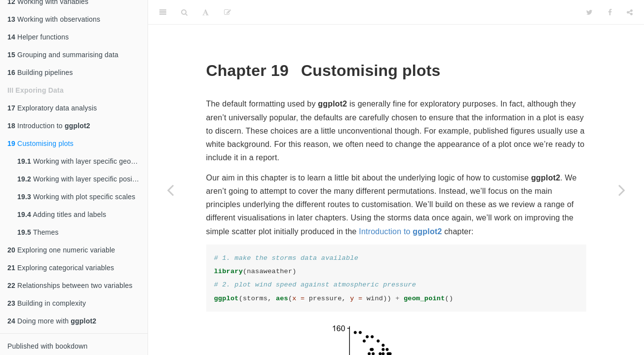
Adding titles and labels (62, 214)
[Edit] (227, 12)
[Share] (630, 12)
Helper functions (38, 37)
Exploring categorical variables (61, 268)
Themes (38, 232)
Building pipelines (40, 72)
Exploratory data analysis (52, 108)
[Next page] (622, 190)
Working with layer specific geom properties (82, 161)
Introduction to (49, 126)
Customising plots (40, 143)
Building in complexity (47, 303)
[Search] (184, 12)
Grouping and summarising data (63, 55)
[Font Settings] (206, 12)
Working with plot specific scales (76, 197)
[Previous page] (170, 190)
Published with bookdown (48, 346)
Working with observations (54, 19)
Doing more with (52, 321)
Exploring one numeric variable (61, 250)
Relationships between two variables (70, 285)
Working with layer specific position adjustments (82, 179)
